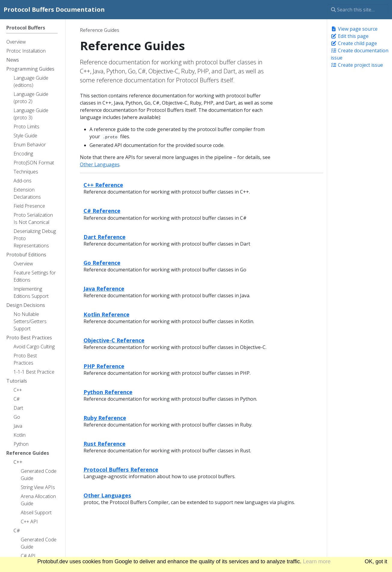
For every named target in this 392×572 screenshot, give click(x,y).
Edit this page (350, 36)
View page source (354, 29)
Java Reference (104, 288)
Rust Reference (105, 444)
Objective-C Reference (114, 340)
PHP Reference (104, 366)
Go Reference (102, 263)
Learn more (317, 561)
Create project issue (357, 65)
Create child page (354, 43)
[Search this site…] (358, 10)
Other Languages (100, 164)
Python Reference (108, 392)
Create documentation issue (360, 54)
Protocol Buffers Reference (121, 469)
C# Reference (102, 211)
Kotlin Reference (106, 314)
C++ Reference (103, 185)
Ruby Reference (105, 418)
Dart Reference (105, 237)
